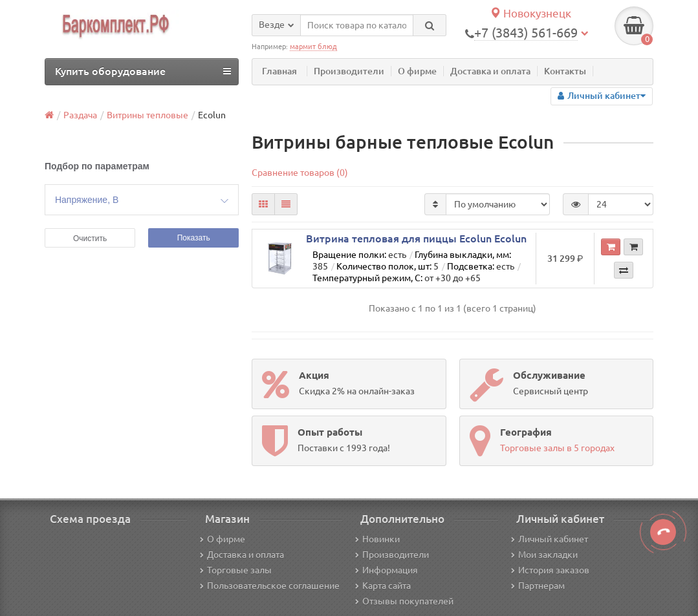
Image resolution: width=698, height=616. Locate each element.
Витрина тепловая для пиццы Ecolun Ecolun (416, 239)
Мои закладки (544, 555)
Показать (194, 238)
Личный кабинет (550, 539)
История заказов (550, 570)
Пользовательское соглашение (270, 586)
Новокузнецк (530, 13)
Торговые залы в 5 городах (557, 448)
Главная (279, 71)
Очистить (90, 239)
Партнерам (538, 586)
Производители (349, 71)
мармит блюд (313, 47)
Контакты (565, 71)
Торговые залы (236, 570)
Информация (387, 570)
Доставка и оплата (490, 71)
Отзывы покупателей (404, 601)
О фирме (417, 71)
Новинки (377, 539)
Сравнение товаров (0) (300, 173)
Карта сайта (383, 586)
